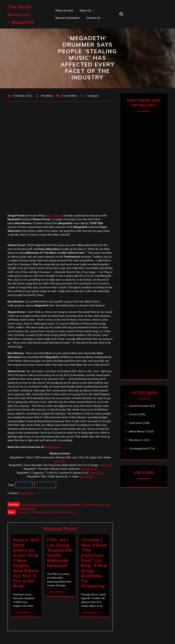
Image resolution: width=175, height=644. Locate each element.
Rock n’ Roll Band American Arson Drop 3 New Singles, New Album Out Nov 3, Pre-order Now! (26, 563)
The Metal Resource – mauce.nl (21, 14)
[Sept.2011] (97, 473)
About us (85, 10)
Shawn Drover (45, 485)
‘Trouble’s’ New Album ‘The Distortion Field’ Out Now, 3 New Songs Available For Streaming (94, 563)
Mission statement (68, 18)
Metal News (27, 493)
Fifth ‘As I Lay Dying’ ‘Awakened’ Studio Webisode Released (60, 553)
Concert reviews (139, 406)
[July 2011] (60, 461)
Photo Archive (64, 10)
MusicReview (55, 215)
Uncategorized (138, 448)
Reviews (134, 440)
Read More (23, 612)
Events (133, 414)
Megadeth (24, 485)
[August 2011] (89, 469)
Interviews (136, 423)
